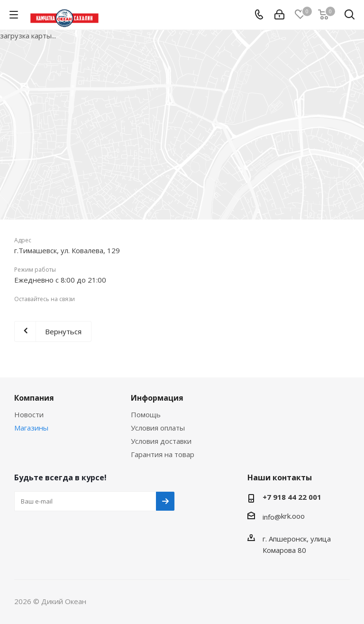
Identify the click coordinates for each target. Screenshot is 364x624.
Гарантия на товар (163, 454)
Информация (157, 398)
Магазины (31, 428)
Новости (29, 414)
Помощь (146, 414)
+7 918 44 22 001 (292, 497)
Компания (34, 398)
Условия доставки (161, 441)
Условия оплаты (158, 428)
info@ (272, 517)
